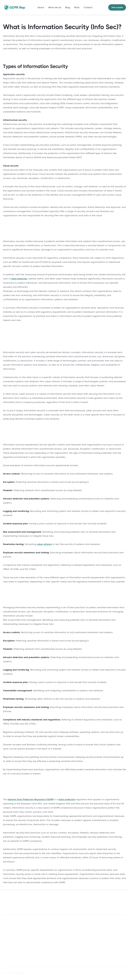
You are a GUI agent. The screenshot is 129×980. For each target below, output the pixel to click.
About (41, 7)
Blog (68, 7)
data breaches (19, 279)
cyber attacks (44, 544)
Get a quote (117, 7)
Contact (88, 7)
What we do (55, 7)
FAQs (77, 7)
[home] (14, 7)
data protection (67, 799)
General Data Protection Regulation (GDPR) (31, 799)
